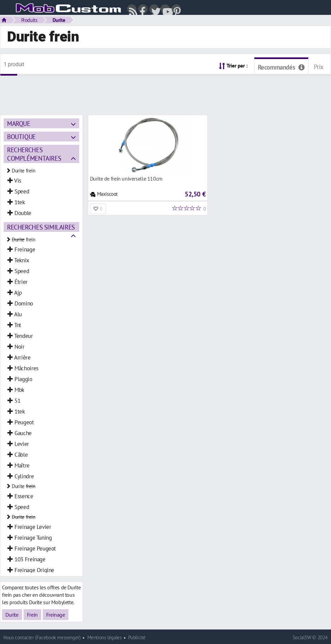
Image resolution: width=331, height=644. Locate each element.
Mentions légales (104, 637)
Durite (59, 20)
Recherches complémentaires (34, 154)
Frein (32, 615)
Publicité (137, 637)
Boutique (21, 137)
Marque (19, 123)
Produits (29, 20)
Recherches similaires (41, 227)
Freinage (56, 615)
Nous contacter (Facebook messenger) (42, 637)
